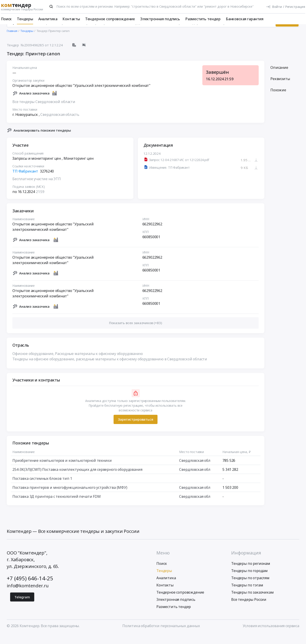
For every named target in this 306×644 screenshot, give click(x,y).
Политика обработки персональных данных (161, 636)
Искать (287, 33)
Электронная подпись (160, 19)
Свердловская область (60, 124)
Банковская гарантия (245, 19)
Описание (279, 78)
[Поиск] (51, 7)
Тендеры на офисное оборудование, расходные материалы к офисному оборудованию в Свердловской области (110, 369)
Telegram (22, 607)
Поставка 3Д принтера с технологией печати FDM (57, 506)
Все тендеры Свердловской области (44, 112)
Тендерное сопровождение (110, 19)
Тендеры (25, 19)
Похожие (278, 100)
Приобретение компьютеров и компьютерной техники (62, 470)
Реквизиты (280, 89)
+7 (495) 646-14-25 (30, 588)
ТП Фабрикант (25, 181)
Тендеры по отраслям (250, 588)
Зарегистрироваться (135, 429)
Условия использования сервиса (271, 636)
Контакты (71, 19)
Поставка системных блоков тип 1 (42, 488)
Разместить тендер (203, 19)
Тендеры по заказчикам (252, 602)
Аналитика (48, 19)
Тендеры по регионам (251, 573)
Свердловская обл (195, 470)
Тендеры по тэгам (247, 595)
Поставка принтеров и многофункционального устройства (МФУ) (70, 497)
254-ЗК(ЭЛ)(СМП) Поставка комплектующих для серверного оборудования (77, 479)
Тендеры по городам (249, 581)
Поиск (6, 19)
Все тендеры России (249, 609)
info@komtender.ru (28, 596)
